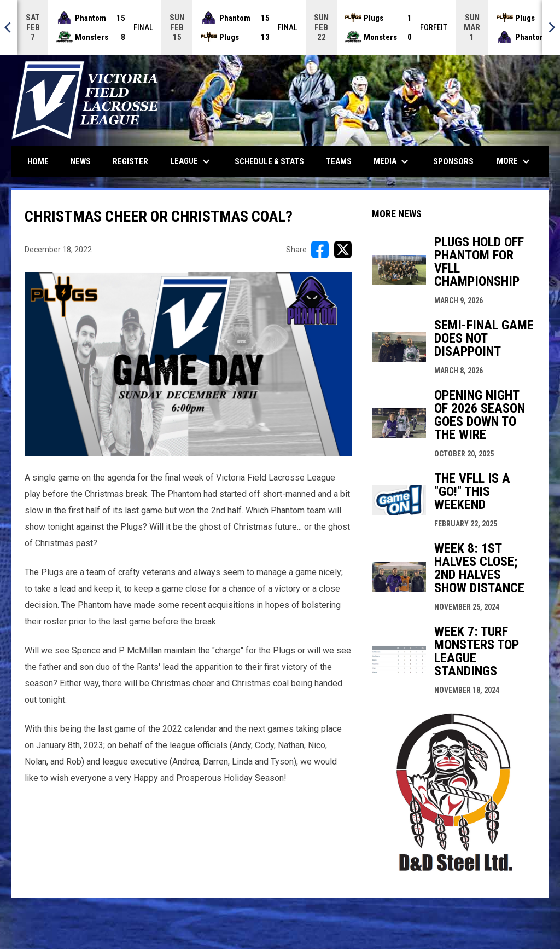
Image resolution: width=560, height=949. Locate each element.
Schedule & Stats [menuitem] (269, 161)
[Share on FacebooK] (320, 250)
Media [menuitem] (392, 161)
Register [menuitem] (130, 161)
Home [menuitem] (38, 161)
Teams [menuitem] (339, 161)
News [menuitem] (81, 161)
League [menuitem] (191, 161)
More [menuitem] (515, 161)
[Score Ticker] (280, 27)
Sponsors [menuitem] (453, 161)
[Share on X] (343, 250)
